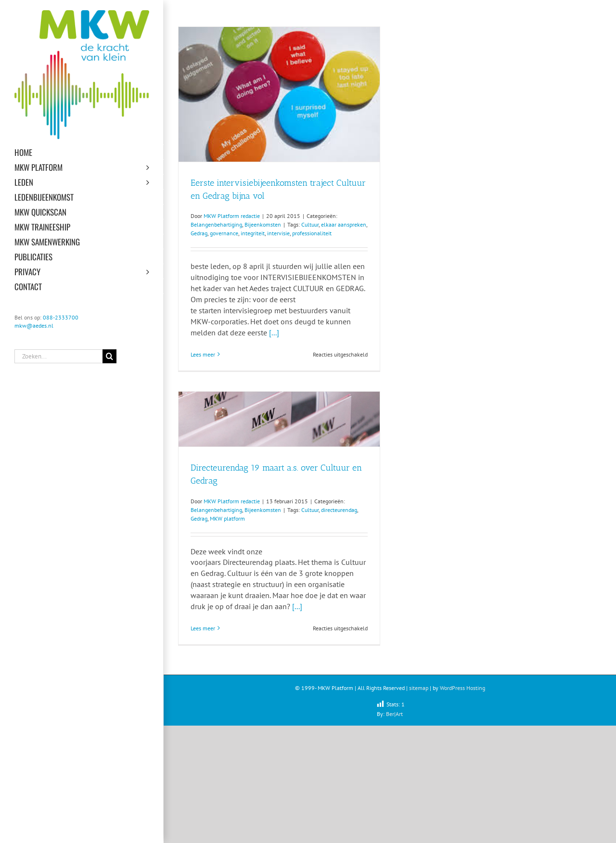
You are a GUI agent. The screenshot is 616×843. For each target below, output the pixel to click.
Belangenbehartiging (216, 224)
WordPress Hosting (462, 688)
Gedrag (199, 233)
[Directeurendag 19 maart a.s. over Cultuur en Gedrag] (279, 419)
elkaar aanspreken (344, 224)
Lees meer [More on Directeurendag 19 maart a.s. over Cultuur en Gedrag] (203, 628)
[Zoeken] (109, 356)
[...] (274, 332)
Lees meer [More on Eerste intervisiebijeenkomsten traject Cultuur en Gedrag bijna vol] (203, 354)
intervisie (278, 233)
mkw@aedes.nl (34, 326)
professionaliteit (312, 233)
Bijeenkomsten (263, 224)
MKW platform (227, 518)
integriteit (253, 233)
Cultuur (310, 224)
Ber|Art (394, 714)
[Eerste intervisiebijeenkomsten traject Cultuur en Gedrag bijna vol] (279, 94)
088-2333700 (61, 317)
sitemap (419, 688)
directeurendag (339, 510)
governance (224, 233)
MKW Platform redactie (232, 216)
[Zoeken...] (58, 356)
